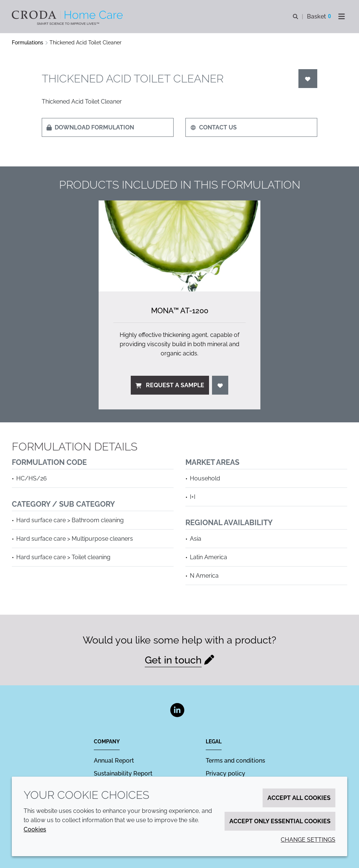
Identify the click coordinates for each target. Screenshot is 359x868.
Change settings (308, 840)
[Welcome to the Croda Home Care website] (68, 15)
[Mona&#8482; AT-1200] (179, 246)
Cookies (35, 829)
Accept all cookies (299, 798)
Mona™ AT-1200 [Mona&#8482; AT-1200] (180, 311)
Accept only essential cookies (280, 821)
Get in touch (173, 660)
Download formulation (90, 127)
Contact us (213, 127)
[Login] (308, 79)
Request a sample (170, 385)
